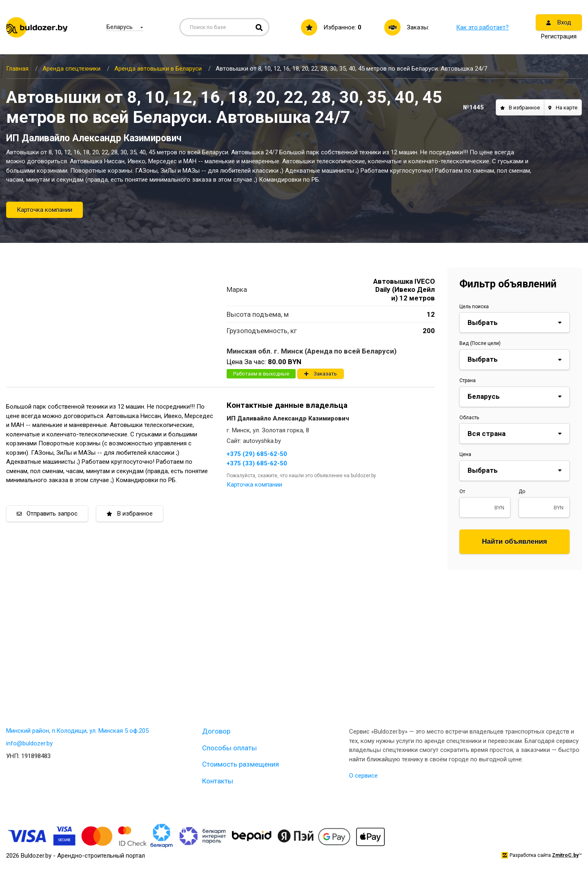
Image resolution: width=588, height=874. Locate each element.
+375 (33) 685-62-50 (257, 463)
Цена (465, 454)
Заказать (321, 374)
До (522, 491)
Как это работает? (482, 27)
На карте (563, 108)
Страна (468, 380)
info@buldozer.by (29, 743)
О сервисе (363, 776)
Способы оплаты (229, 748)
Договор (216, 731)
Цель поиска (474, 307)
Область (469, 418)
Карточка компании (45, 210)
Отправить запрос (47, 514)
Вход (559, 22)
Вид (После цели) (480, 343)
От (462, 491)
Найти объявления (514, 542)
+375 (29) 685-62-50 (257, 454)
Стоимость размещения (241, 764)
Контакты (218, 781)
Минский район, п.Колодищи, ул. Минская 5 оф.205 (77, 731)
